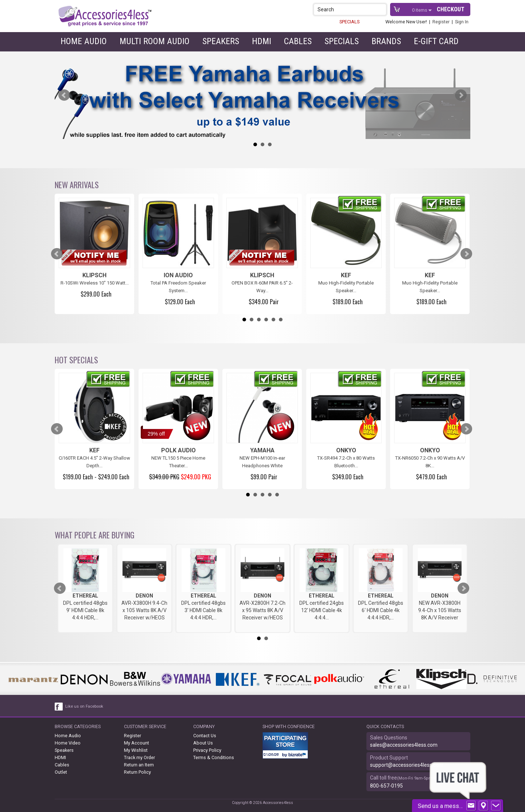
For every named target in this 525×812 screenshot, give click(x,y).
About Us (203, 743)
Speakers (221, 41)
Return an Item (139, 765)
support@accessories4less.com (407, 765)
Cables (298, 41)
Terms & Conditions (214, 757)
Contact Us (205, 736)
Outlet (61, 772)
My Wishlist (136, 750)
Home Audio (84, 41)
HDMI (262, 41)
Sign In (462, 22)
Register (441, 22)
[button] (382, 9)
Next (461, 95)
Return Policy (137, 772)
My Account (137, 743)
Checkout (451, 9)
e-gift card (436, 41)
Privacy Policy (207, 750)
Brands (386, 41)
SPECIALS (349, 22)
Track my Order (139, 757)
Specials (342, 41)
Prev (64, 95)
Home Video (68, 743)
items (420, 10)
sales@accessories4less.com (404, 745)
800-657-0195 (386, 786)
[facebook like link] (59, 707)
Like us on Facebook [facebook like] (84, 706)
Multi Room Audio (155, 41)
